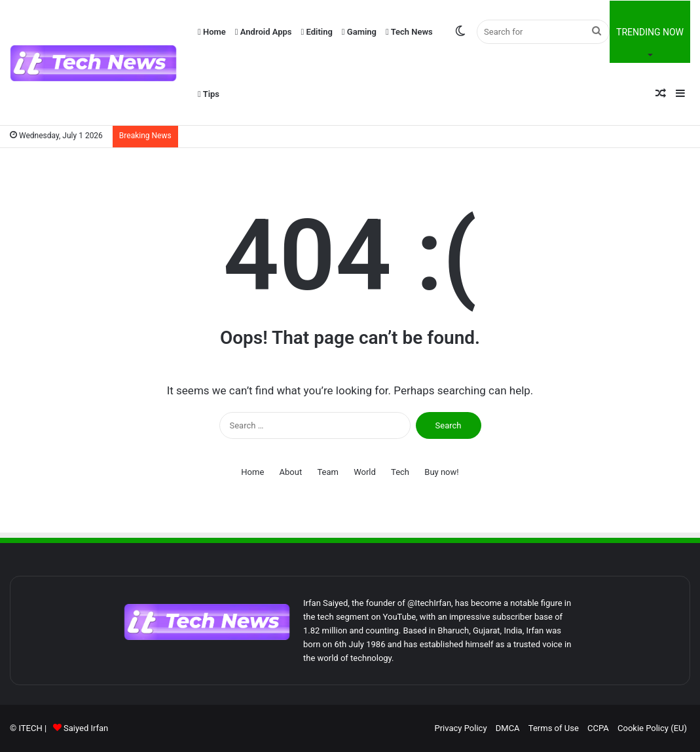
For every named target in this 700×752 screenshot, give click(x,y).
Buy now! (441, 472)
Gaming (359, 32)
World (365, 472)
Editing (317, 32)
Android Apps (264, 32)
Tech (400, 472)
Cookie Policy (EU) (652, 728)
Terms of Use (554, 728)
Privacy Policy (461, 728)
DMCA (508, 728)
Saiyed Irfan (86, 728)
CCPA (598, 728)
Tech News (409, 32)
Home (212, 32)
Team (328, 472)
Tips (209, 94)
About (291, 472)
